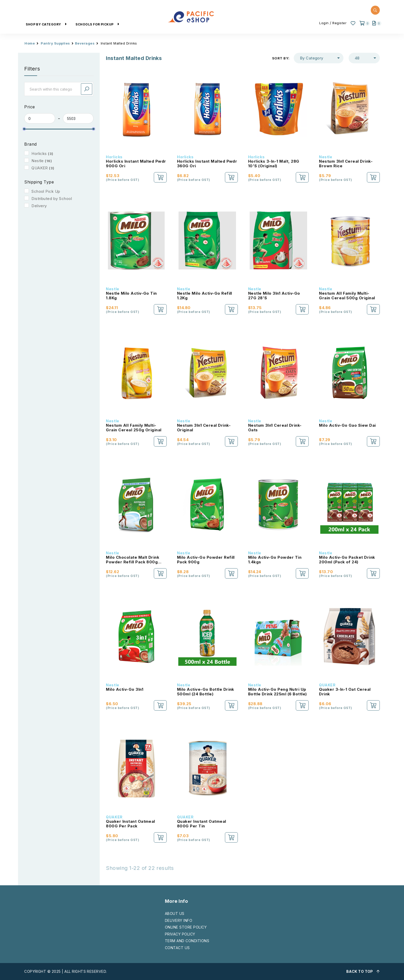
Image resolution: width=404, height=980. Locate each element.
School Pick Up (46, 191)
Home (30, 43)
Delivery (39, 206)
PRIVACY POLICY (180, 934)
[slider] (24, 129)
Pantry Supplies (55, 43)
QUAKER (40, 168)
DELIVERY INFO (179, 920)
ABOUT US (175, 913)
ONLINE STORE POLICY (186, 927)
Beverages (85, 43)
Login (324, 23)
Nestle (38, 161)
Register (339, 23)
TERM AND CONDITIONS (187, 941)
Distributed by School (52, 199)
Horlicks (39, 154)
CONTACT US (177, 948)
